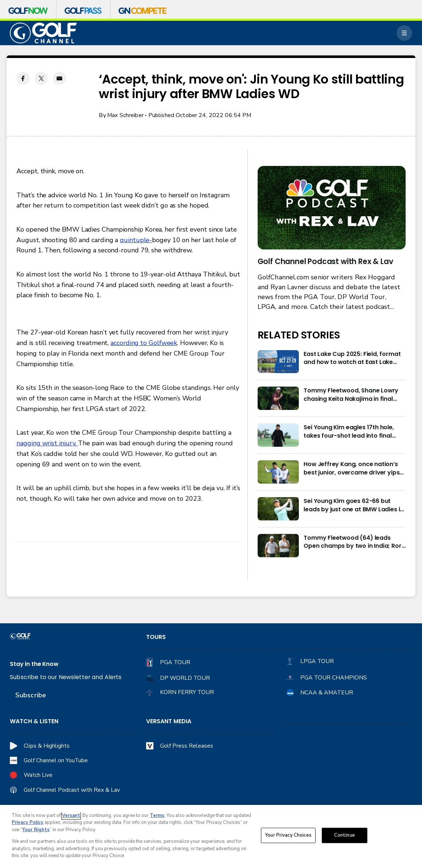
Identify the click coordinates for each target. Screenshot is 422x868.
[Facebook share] (23, 78)
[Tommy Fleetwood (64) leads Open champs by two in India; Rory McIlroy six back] (278, 546)
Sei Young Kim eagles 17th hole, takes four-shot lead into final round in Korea (349, 432)
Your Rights (36, 830)
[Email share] (59, 78)
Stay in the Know (34, 664)
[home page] (43, 33)
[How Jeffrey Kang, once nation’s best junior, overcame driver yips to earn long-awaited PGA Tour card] (278, 472)
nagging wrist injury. (47, 443)
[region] (211, 836)
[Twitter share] (41, 78)
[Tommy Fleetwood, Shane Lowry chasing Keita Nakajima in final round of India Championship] (278, 398)
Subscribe (31, 695)
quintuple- (136, 240)
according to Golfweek (144, 343)
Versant (71, 815)
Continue (345, 835)
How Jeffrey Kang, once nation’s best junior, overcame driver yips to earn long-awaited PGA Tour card (351, 468)
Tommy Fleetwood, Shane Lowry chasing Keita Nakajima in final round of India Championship (351, 395)
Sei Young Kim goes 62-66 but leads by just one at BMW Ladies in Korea (353, 505)
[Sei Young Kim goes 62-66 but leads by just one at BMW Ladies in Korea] (278, 509)
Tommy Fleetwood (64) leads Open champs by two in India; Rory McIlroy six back (354, 542)
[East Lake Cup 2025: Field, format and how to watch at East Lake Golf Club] (278, 362)
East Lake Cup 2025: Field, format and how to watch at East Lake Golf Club (352, 358)
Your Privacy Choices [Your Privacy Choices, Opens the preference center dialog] (288, 835)
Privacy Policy (28, 822)
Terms (157, 815)
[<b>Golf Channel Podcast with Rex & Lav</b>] (332, 208)
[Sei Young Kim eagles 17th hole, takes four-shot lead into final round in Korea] (278, 435)
